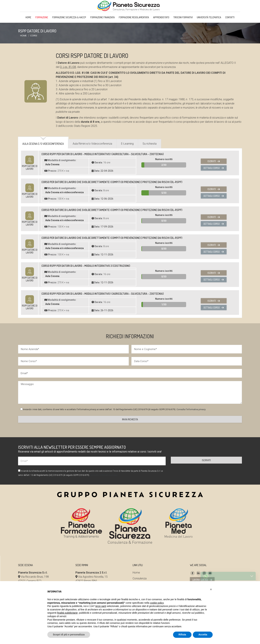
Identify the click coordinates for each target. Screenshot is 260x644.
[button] (211, 589)
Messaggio (130, 407)
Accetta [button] (203, 635)
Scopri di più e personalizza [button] (69, 635)
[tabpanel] (130, 249)
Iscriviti (214, 176)
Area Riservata (208, 7)
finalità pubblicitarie (67, 613)
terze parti (101, 606)
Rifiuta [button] (182, 635)
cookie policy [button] (157, 603)
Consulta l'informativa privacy (191, 424)
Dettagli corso (214, 183)
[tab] (43, 160)
